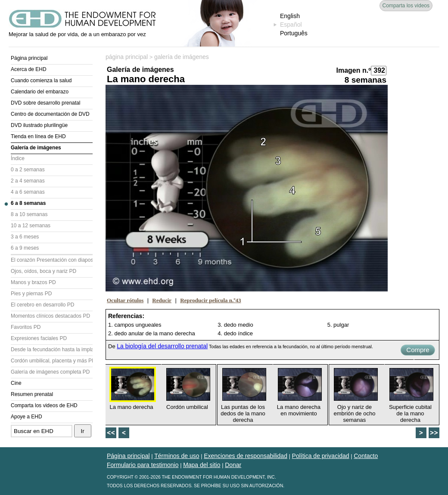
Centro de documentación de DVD (50, 114)
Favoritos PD (26, 327)
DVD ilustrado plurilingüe (39, 125)
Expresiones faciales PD (39, 338)
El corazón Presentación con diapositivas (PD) (52, 260)
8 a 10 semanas (29, 214)
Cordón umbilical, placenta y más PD (52, 361)
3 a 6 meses (25, 237)
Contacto (366, 456)
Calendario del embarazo (40, 92)
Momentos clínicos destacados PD (50, 316)
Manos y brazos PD (33, 282)
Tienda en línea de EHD (38, 136)
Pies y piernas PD (31, 294)
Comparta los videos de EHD (44, 405)
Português (294, 33)
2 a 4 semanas (28, 181)
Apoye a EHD (26, 417)
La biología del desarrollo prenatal (162, 346)
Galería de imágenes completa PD (50, 372)
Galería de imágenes (36, 148)
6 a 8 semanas (28, 203)
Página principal (29, 58)
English (290, 16)
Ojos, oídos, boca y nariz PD (44, 271)
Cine (16, 383)
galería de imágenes (182, 57)
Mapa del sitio (202, 465)
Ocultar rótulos (125, 300)
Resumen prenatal (32, 394)
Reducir (162, 300)
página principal (127, 57)
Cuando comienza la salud (41, 80)
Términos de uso (177, 456)
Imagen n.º (353, 70)
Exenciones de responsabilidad (246, 456)
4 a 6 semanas (28, 192)
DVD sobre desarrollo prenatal (45, 103)
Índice (18, 158)
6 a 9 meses (25, 248)
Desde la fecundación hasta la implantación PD (52, 350)
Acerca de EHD (29, 69)
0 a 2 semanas (28, 170)
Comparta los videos (406, 6)
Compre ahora (418, 351)
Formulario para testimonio (143, 465)
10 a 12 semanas (31, 226)
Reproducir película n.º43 (210, 300)
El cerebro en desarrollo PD (42, 305)
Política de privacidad (321, 456)
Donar (233, 465)
